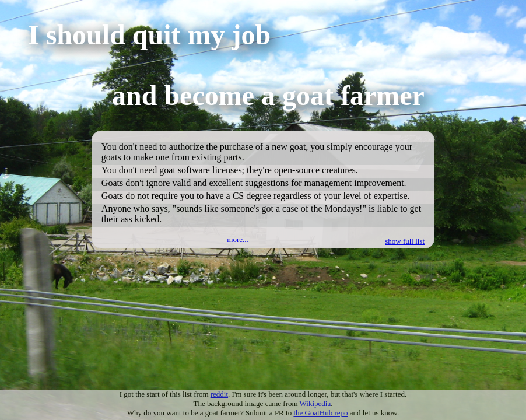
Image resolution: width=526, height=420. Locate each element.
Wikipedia (315, 403)
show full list (405, 241)
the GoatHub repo (320, 413)
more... (237, 239)
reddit (219, 394)
